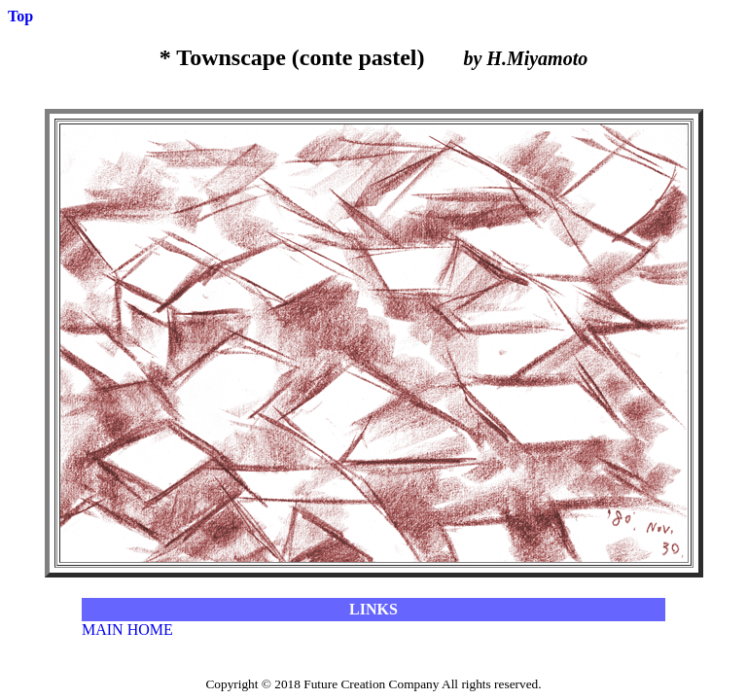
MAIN (103, 630)
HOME (150, 630)
